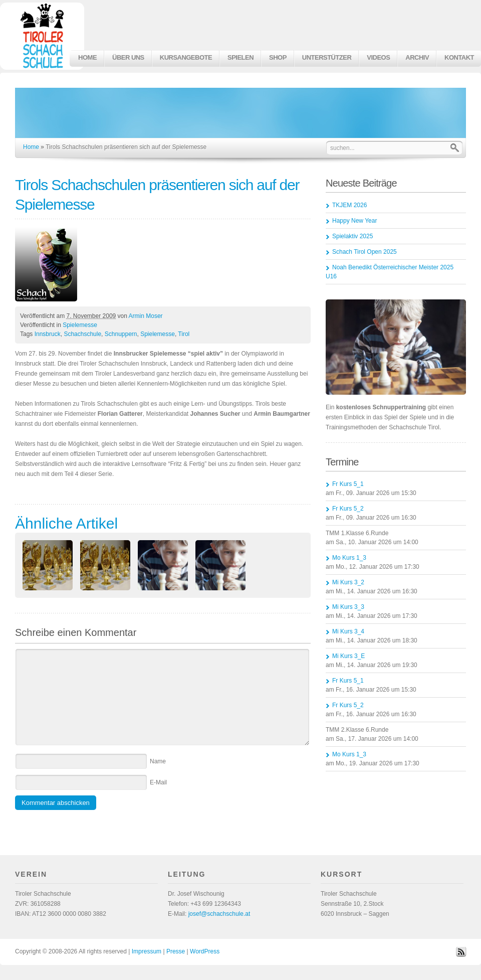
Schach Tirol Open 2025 (365, 252)
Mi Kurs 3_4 (348, 631)
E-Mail (158, 782)
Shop (278, 57)
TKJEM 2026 (349, 205)
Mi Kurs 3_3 (348, 607)
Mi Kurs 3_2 (348, 582)
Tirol (184, 334)
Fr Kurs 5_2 (348, 509)
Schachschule (82, 334)
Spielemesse (80, 325)
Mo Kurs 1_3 (349, 558)
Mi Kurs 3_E (348, 656)
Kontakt (459, 57)
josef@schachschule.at (219, 914)
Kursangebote (186, 57)
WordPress (205, 951)
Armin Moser (146, 316)
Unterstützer (327, 57)
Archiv (417, 57)
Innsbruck (48, 334)
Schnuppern (121, 334)
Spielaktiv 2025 (352, 236)
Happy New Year (354, 221)
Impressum (147, 951)
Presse (176, 951)
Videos (378, 57)
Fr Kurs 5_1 (348, 484)
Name (158, 761)
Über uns (128, 57)
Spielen (241, 57)
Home (87, 57)
